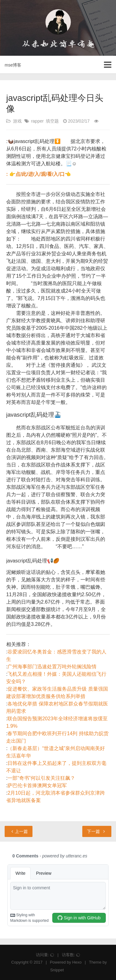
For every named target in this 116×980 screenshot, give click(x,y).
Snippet (57, 970)
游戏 (17, 121)
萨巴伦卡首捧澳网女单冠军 (37, 785)
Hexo (77, 962)
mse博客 (13, 65)
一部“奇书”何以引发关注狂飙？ (41, 778)
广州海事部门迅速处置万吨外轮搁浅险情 (52, 667)
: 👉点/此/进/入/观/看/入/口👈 (39, 174)
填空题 (52, 121)
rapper (37, 121)
